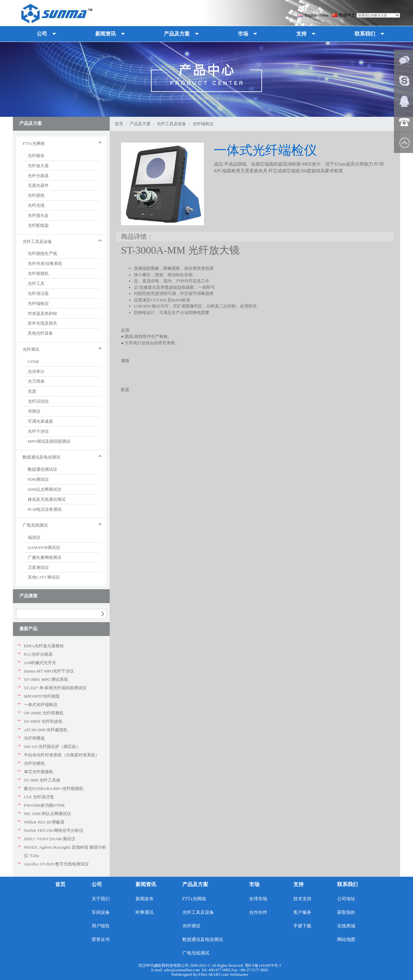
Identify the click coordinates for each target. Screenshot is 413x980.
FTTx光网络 (194, 899)
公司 (97, 884)
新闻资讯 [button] (106, 34)
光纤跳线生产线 (42, 253)
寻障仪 (34, 411)
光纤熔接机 (38, 273)
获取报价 (346, 912)
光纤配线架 (38, 225)
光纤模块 (36, 156)
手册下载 (302, 926)
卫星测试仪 (38, 567)
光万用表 (36, 381)
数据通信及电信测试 (203, 940)
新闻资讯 (146, 884)
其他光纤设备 (40, 333)
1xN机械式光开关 (40, 663)
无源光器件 (38, 185)
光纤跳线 (36, 195)
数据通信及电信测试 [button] (41, 457)
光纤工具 (36, 283)
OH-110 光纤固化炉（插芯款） (52, 747)
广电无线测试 (196, 953)
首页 (119, 124)
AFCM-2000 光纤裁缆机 (46, 730)
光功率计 (36, 372)
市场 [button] (243, 34)
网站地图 (346, 940)
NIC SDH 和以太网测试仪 (47, 814)
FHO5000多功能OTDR (44, 805)
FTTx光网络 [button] (34, 143)
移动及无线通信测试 (47, 499)
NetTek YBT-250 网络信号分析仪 (54, 830)
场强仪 (34, 537)
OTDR (33, 362)
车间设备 (101, 912)
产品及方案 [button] (177, 34)
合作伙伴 (258, 912)
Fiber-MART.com (214, 974)
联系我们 (348, 884)
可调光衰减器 (40, 421)
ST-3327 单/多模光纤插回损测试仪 (55, 688)
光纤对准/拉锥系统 (45, 263)
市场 (254, 884)
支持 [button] (301, 34)
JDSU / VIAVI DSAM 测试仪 (50, 839)
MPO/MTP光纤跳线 (42, 696)
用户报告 (101, 926)
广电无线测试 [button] (35, 525)
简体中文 (344, 15)
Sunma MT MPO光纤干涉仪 (49, 671)
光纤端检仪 (38, 303)
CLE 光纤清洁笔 (39, 797)
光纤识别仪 (38, 401)
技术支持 (302, 899)
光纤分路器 (38, 176)
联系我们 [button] (365, 34)
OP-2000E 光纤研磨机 (44, 713)
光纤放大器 (38, 166)
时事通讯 (145, 912)
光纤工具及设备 (171, 124)
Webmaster (239, 974)
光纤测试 (191, 926)
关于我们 (101, 899)
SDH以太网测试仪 (45, 489)
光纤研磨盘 (34, 738)
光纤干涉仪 (38, 431)
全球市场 (258, 899)
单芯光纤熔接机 (39, 772)
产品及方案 (140, 124)
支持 (298, 884)
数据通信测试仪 (42, 469)
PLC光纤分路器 (38, 654)
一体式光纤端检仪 (41, 705)
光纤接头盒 (38, 215)
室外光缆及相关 (42, 323)
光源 (32, 391)
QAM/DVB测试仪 (44, 547)
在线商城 (346, 926)
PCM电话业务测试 (45, 509)
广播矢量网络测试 (45, 557)
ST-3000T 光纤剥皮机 (43, 721)
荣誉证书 (101, 940)
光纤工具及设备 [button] (37, 242)
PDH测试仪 (38, 479)
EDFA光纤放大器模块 (44, 646)
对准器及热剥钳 (42, 313)
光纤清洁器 (38, 293)
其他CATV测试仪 (44, 577)
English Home (313, 15)
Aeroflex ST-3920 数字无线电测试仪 (56, 864)
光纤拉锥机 (34, 763)
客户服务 (302, 912)
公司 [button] (42, 34)
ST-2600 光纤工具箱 (42, 780)
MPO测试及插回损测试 (49, 441)
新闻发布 (145, 899)
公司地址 (346, 899)
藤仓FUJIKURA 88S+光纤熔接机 (54, 788)
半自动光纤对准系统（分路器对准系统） (62, 755)
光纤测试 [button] (31, 349)
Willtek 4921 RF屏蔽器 (44, 822)
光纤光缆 (36, 205)
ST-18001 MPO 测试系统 (46, 679)
